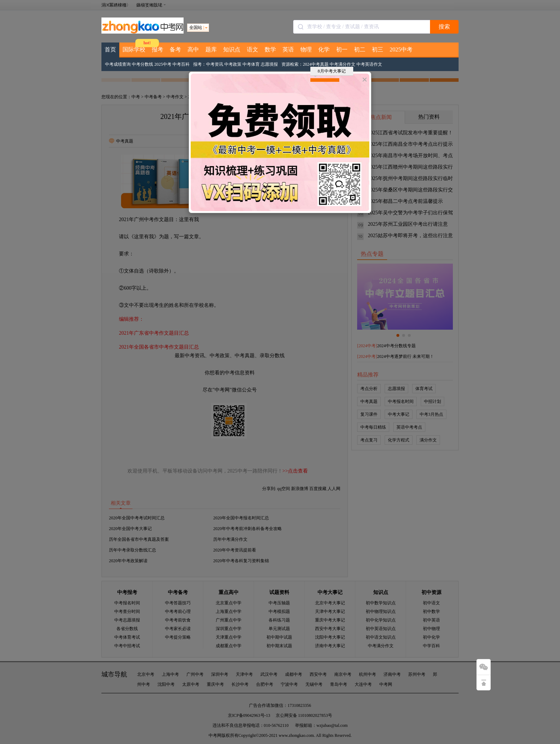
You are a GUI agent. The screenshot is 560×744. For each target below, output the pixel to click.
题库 (211, 49)
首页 (110, 49)
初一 (342, 49)
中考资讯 (215, 64)
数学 (270, 49)
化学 (324, 49)
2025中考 (401, 49)
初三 (377, 49)
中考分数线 (142, 64)
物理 (306, 49)
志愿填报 (269, 64)
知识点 (232, 49)
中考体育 (251, 64)
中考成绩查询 (118, 64)
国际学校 (134, 49)
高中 (193, 49)
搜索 (444, 27)
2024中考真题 (316, 64)
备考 (175, 49)
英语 (288, 49)
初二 (360, 49)
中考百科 (181, 64)
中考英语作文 (369, 64)
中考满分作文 (342, 64)
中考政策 (233, 64)
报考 (157, 49)
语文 (252, 49)
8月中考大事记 (330, 72)
